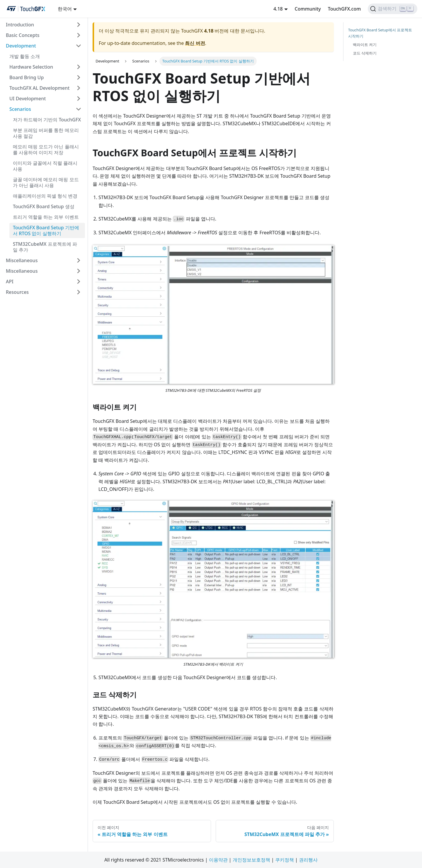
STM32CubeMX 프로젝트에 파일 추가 (45, 247)
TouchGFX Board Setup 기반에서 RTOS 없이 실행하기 (46, 230)
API (10, 282)
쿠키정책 (285, 860)
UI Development (28, 99)
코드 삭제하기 (365, 53)
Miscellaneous (22, 260)
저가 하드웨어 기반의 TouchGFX (47, 120)
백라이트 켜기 (365, 45)
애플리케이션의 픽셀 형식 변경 (45, 196)
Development (21, 46)
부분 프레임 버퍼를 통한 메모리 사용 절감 (46, 133)
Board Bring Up (27, 77)
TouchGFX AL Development (39, 88)
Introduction (20, 25)
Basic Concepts (23, 35)
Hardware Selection (31, 67)
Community (308, 9)
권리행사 (308, 860)
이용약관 (218, 860)
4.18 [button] (278, 9)
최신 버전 (195, 43)
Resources (17, 292)
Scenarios (20, 109)
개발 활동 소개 (25, 56)
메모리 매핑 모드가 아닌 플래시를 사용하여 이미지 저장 (46, 150)
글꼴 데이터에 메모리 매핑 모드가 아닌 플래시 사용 (46, 182)
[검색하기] (393, 9)
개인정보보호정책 (251, 860)
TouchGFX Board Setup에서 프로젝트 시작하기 (380, 33)
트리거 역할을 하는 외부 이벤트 (46, 217)
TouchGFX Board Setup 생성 (44, 206)
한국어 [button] (65, 9)
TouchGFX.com (344, 9)
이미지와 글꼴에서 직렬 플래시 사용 (45, 166)
